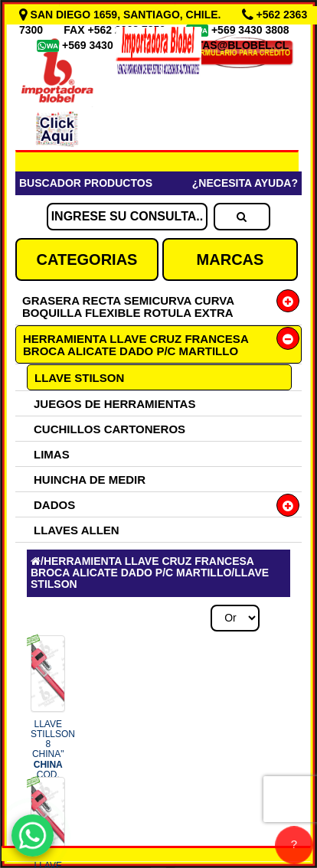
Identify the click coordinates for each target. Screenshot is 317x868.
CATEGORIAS (87, 259)
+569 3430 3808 (252, 30)
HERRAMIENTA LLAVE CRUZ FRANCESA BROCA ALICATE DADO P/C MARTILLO (136, 345)
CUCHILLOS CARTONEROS (109, 429)
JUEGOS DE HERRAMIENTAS (114, 404)
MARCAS (230, 259)
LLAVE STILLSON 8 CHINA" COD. (53, 754)
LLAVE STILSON (79, 378)
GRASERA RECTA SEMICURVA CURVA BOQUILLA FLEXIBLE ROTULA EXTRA (128, 307)
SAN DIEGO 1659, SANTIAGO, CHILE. (122, 15)
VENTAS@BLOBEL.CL (232, 45)
